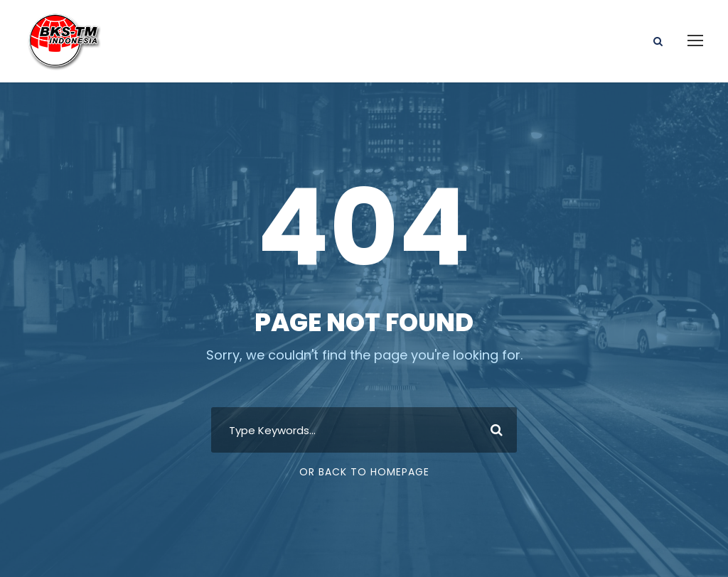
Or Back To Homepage (364, 472)
